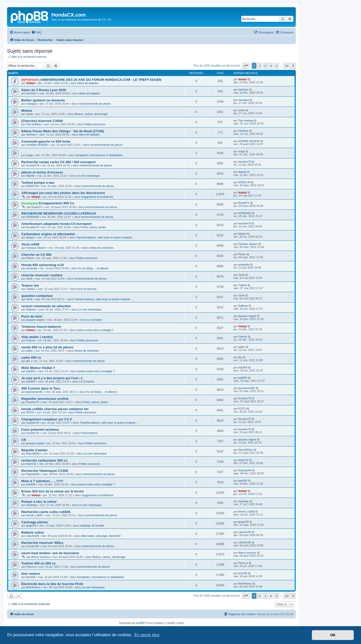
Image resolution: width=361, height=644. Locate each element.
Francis (31, 340)
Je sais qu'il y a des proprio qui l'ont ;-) (52, 378)
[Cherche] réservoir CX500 (42, 121)
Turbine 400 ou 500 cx (38, 563)
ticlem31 (31, 464)
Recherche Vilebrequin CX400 (45, 471)
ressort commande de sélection (46, 306)
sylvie (30, 114)
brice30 (31, 577)
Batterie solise (33, 532)
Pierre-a (31, 567)
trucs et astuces (87, 289)
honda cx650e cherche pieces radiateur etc (55, 409)
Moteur (27, 111)
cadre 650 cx (31, 358)
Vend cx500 (30, 244)
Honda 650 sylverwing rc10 (42, 265)
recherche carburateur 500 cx (44, 460)
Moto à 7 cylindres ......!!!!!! (42, 481)
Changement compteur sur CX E (47, 419)
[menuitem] (36, 32)
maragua (31, 104)
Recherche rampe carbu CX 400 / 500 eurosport (58, 162)
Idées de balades (88, 83)
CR (24, 440)
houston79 (32, 165)
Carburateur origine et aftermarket (48, 234)
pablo (29, 351)
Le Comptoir (95, 320)
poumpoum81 (34, 392)
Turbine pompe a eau (38, 183)
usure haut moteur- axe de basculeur (50, 553)
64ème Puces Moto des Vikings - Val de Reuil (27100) (63, 131)
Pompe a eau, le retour (39, 502)
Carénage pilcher (35, 522)
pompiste (32, 268)
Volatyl (30, 83)
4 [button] (271, 66)
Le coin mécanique (88, 176)
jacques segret (35, 320)
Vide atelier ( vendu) (37, 337)
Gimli (29, 279)
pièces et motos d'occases (42, 172)
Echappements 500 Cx (56, 203)
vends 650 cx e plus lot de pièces (47, 347)
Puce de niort (32, 316)
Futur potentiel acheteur (40, 430)
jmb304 (31, 371)
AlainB (30, 176)
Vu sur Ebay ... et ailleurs (93, 268)
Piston (30, 258)
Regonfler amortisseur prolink (45, 399)
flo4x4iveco (33, 587)
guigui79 (31, 526)
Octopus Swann (36, 248)
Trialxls (30, 289)
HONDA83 (33, 217)
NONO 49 (32, 186)
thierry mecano (40, 557)
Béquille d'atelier (34, 450)
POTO (30, 412)
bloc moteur (31, 574)
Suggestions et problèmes (97, 197)
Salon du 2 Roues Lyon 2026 (44, 90)
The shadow (34, 124)
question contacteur (37, 296)
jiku (28, 361)
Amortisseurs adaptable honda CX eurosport (57, 224)
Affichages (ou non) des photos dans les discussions (63, 193)
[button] (246, 66)
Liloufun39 (32, 536)
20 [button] (287, 66)
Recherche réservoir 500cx (42, 543)
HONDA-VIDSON (37, 145)
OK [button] (333, 635)
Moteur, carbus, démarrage (91, 114)
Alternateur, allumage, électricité (101, 536)
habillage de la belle (92, 526)
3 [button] (265, 66)
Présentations (89, 433)
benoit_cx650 (34, 515)
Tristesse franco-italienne (41, 327)
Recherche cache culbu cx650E (46, 512)
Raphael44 (33, 474)
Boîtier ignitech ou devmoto (43, 100)
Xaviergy (31, 505)
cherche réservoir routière (42, 275)
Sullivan (31, 309)
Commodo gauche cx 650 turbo (46, 141)
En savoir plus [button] (147, 635)
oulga (29, 155)
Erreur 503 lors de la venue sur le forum (52, 491)
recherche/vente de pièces (95, 104)
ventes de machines (101, 248)
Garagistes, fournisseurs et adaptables (99, 155)
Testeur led (30, 285)
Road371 (37, 207)
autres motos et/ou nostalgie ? (95, 330)
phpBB (140, 623)
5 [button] (277, 66)
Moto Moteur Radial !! (38, 368)
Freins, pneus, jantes (93, 227)
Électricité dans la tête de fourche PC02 (52, 584)
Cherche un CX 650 (36, 255)
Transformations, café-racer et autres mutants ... (105, 237)
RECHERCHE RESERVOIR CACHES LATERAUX (59, 213)
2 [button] (260, 66)
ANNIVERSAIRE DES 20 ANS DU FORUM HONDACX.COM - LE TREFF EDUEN (101, 80)
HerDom (31, 93)
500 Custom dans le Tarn (41, 388)
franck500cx (33, 454)
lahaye (30, 237)
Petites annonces (95, 124)
